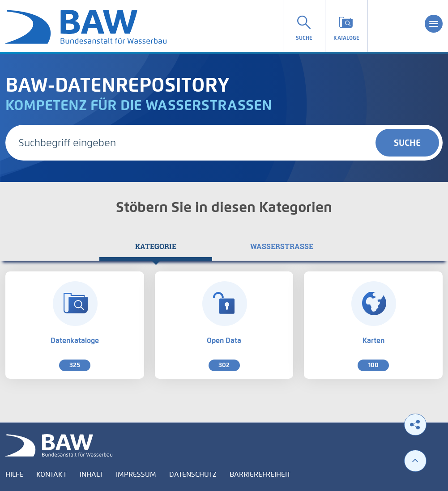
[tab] (156, 246)
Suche (407, 143)
